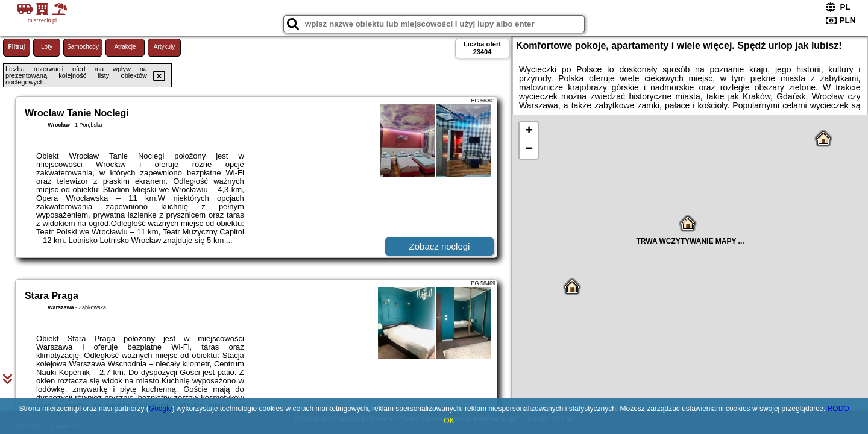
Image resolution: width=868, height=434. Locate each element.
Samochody (83, 47)
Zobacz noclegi (440, 246)
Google (161, 409)
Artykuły (165, 47)
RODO (838, 409)
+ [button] (529, 131)
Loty (47, 47)
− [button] (529, 149)
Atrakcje (125, 47)
